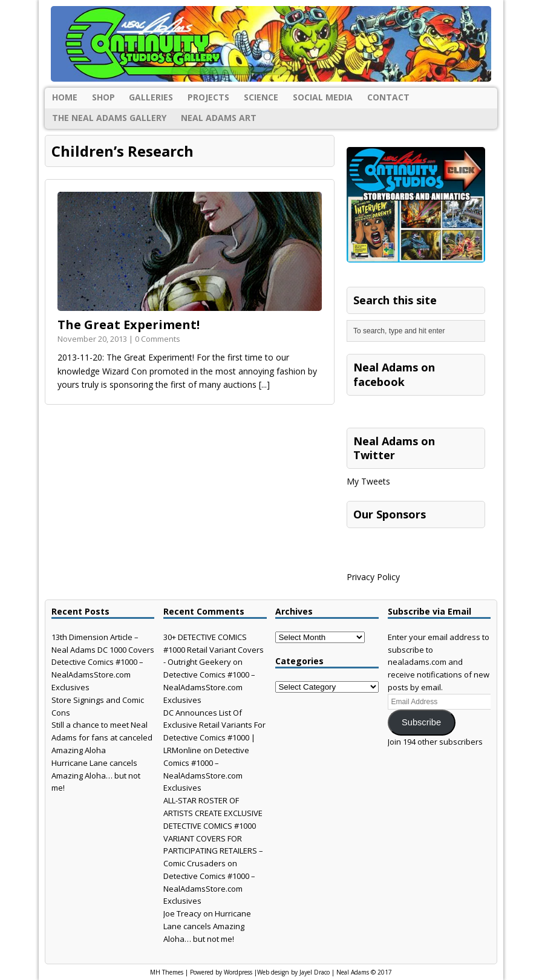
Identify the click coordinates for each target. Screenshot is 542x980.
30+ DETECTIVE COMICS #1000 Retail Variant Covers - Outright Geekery (214, 650)
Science (261, 97)
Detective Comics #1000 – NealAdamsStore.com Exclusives (97, 675)
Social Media (323, 97)
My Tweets (368, 481)
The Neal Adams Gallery (109, 118)
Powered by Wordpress (221, 972)
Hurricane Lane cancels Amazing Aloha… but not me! (96, 776)
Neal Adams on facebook (394, 374)
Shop (103, 97)
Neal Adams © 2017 (364, 972)
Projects (208, 97)
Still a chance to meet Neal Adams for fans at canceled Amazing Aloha (102, 737)
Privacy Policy (373, 577)
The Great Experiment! (129, 325)
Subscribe (421, 722)
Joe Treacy (182, 913)
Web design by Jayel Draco (293, 972)
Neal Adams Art (219, 118)
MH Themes (167, 972)
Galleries (151, 97)
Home (65, 97)
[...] (264, 384)
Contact (388, 97)
